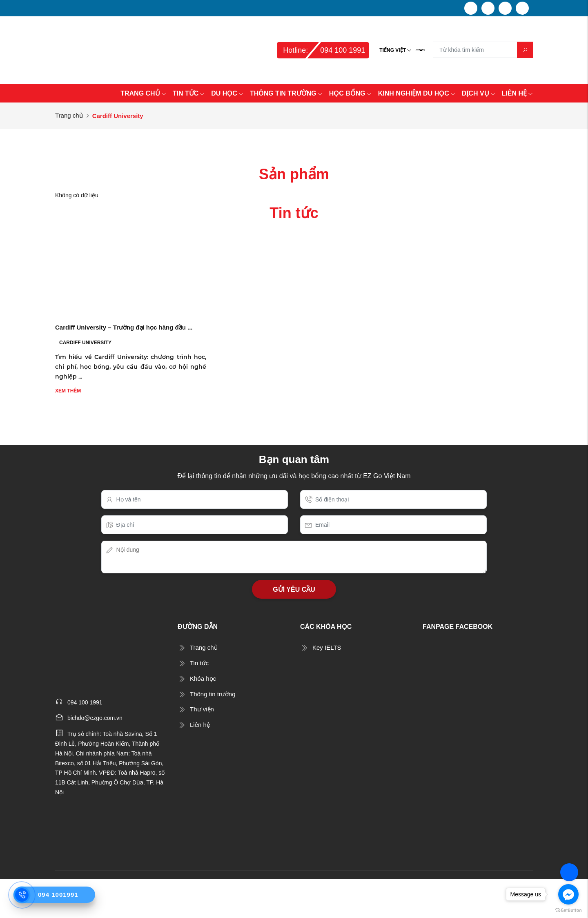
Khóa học (203, 678)
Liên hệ (200, 725)
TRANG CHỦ (143, 93)
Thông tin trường (213, 694)
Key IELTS (327, 647)
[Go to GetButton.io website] (568, 910)
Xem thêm (68, 391)
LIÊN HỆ (517, 93)
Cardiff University (85, 343)
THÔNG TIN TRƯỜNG (286, 93)
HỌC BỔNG (350, 93)
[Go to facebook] (568, 894)
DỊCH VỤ (479, 93)
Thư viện (202, 709)
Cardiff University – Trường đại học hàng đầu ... (124, 327)
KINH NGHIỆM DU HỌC (417, 93)
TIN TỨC (189, 93)
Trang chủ (69, 115)
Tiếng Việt (393, 50)
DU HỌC (227, 93)
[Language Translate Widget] (420, 50)
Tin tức (199, 663)
